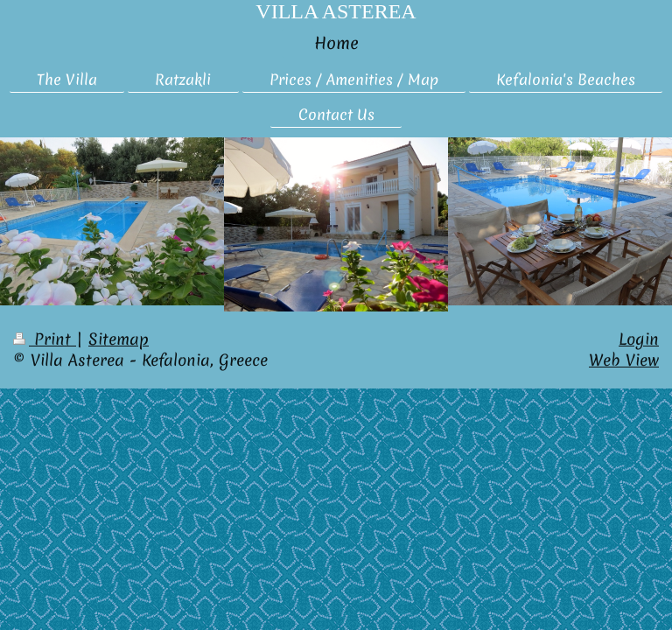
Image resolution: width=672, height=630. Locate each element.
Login (639, 339)
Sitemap (119, 339)
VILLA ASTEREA (336, 11)
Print (45, 339)
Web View (624, 360)
